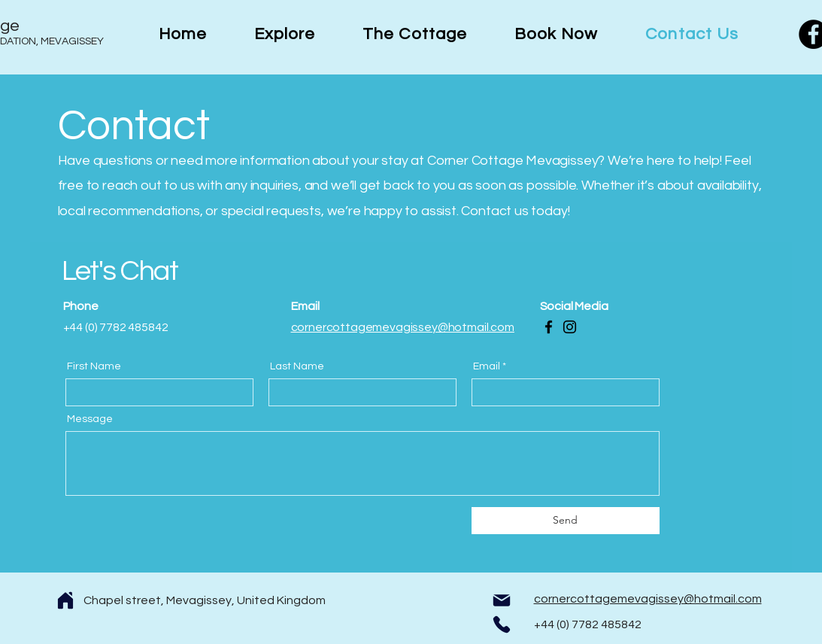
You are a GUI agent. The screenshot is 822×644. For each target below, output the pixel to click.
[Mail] (502, 600)
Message (90, 419)
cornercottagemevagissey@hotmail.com (403, 327)
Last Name (297, 366)
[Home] (65, 600)
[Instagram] (570, 327)
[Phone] (502, 624)
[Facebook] (549, 327)
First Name (94, 366)
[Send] (566, 521)
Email (487, 366)
